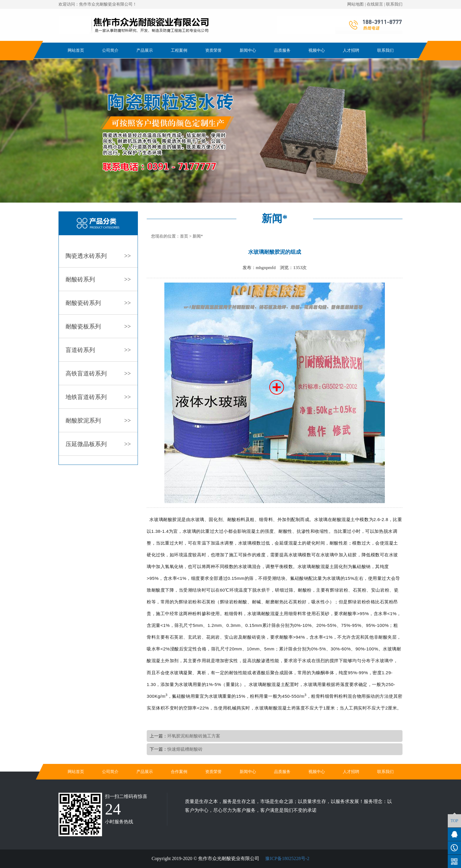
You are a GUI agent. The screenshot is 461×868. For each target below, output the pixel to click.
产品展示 (145, 50)
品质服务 (282, 50)
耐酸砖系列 (98, 279)
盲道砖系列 (98, 350)
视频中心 (317, 50)
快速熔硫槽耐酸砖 (185, 749)
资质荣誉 (213, 50)
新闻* (198, 236)
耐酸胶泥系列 (98, 420)
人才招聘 (351, 50)
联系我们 (394, 4)
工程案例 (179, 50)
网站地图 (355, 4)
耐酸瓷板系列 (98, 326)
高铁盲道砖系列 (98, 373)
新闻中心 (248, 50)
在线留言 (375, 4)
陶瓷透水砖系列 (98, 256)
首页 (184, 236)
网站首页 (76, 50)
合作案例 (179, 772)
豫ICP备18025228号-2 (287, 858)
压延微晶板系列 (98, 444)
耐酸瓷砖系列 (98, 303)
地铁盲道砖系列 (98, 397)
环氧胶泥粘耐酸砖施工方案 (194, 736)
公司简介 (110, 50)
